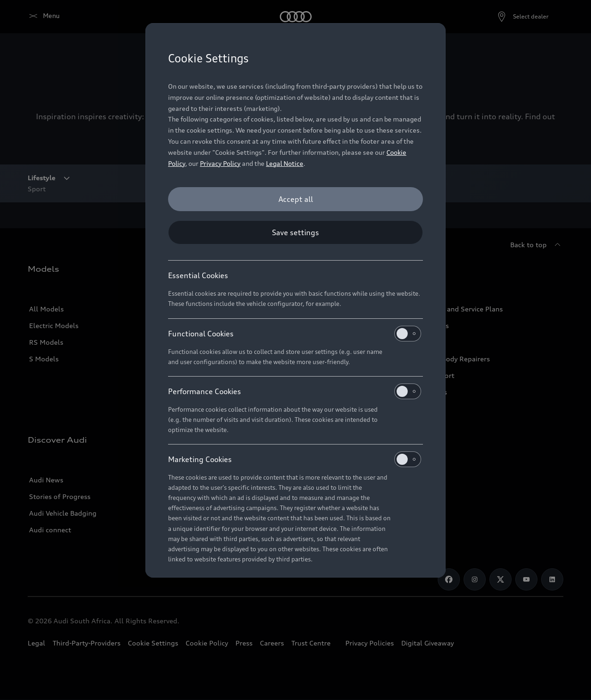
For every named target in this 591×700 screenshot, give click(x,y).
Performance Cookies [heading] (295, 391)
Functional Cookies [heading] (295, 334)
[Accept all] (295, 199)
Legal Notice (285, 163)
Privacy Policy (220, 163)
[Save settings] (295, 232)
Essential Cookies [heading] (198, 275)
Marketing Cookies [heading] (295, 459)
